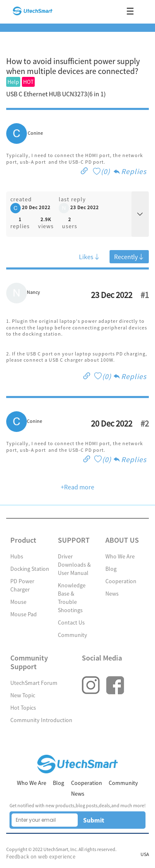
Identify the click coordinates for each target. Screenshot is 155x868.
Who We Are (120, 556)
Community (73, 635)
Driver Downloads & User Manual (74, 565)
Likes (89, 257)
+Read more (77, 487)
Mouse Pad (24, 614)
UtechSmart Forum (34, 683)
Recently (129, 257)
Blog (111, 569)
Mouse (18, 602)
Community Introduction (41, 720)
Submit (94, 820)
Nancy (33, 292)
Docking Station (30, 569)
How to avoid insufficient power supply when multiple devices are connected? (73, 66)
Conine (35, 133)
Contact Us (71, 622)
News (112, 594)
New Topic (23, 695)
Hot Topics (23, 708)
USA (145, 854)
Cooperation (121, 581)
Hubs (17, 556)
